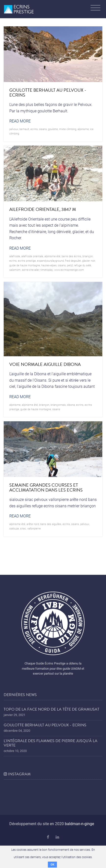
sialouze (14, 528)
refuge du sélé (82, 265)
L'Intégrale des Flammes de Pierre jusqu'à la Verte (51, 743)
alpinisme (83, 129)
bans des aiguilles (51, 524)
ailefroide (15, 256)
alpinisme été (52, 256)
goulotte (53, 129)
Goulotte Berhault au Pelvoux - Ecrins (45, 725)
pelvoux (14, 129)
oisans (43, 129)
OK (52, 864)
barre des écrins (71, 256)
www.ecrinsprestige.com (69, 270)
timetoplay (47, 270)
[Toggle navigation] (95, 8)
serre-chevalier (31, 270)
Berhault (24, 129)
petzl (70, 265)
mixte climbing (68, 129)
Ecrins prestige (27, 261)
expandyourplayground (50, 261)
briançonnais (58, 405)
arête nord (33, 524)
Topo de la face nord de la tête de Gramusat (52, 709)
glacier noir (89, 261)
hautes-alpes (49, 265)
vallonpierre (34, 528)
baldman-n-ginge (79, 824)
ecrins (34, 129)
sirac (23, 528)
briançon (88, 256)
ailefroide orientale (32, 256)
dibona (71, 405)
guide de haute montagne (25, 265)
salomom (15, 270)
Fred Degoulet (73, 261)
